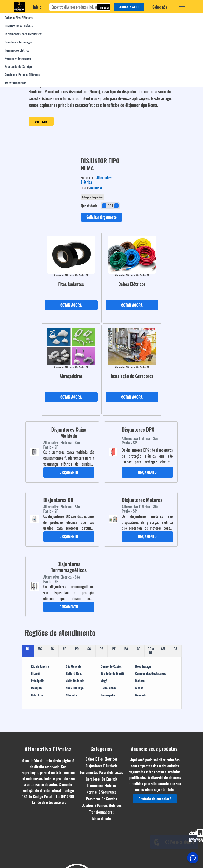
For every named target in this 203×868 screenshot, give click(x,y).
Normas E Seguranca (101, 792)
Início (37, 7)
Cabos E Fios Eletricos (102, 759)
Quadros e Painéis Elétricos (22, 74)
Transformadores (15, 83)
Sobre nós (160, 7)
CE (139, 649)
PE (114, 649)
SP (65, 649)
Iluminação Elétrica (17, 50)
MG (40, 649)
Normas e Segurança (18, 58)
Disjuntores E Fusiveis (102, 766)
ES (52, 649)
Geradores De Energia (101, 779)
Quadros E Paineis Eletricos (101, 805)
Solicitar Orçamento (101, 217)
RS (102, 649)
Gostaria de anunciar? (155, 799)
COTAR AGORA (71, 305)
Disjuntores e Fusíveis (19, 26)
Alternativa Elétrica (48, 749)
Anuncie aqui (129, 7)
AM (163, 649)
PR (77, 649)
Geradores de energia (18, 42)
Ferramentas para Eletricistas (24, 34)
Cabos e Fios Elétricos (19, 18)
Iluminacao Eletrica (101, 786)
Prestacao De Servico (101, 799)
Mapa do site (101, 819)
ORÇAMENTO (69, 472)
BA (126, 649)
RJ (27, 649)
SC (89, 649)
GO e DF (151, 651)
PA (175, 649)
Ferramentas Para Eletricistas (101, 772)
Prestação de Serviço (18, 66)
